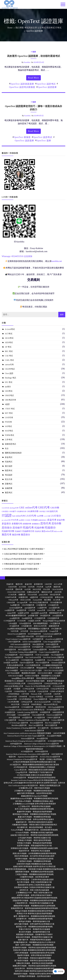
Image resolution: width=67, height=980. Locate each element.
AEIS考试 (9, 342)
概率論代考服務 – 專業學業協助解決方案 (34, 921)
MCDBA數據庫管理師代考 (16, 616)
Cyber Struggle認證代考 (52, 642)
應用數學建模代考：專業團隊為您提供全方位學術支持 (34, 942)
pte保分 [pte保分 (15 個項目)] (22, 520)
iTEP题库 (17, 689)
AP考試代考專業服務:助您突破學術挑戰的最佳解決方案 (34, 762)
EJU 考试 (9, 382)
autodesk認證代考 (16, 608)
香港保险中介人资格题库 (14, 681)
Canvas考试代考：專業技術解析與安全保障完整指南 (34, 770)
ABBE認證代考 (58, 712)
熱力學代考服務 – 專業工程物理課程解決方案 (34, 882)
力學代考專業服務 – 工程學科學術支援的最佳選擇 (34, 880)
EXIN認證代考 (38, 647)
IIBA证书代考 (55, 595)
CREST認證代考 (14, 642)
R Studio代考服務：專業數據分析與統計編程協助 (34, 833)
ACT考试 (9, 334)
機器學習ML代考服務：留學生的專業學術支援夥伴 (34, 819)
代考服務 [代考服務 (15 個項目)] (34, 520)
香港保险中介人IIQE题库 (51, 676)
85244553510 (18, 256)
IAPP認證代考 (38, 639)
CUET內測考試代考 (33, 665)
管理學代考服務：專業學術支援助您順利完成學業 (34, 859)
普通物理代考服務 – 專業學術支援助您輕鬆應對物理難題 (34, 948)
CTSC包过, (57, 702)
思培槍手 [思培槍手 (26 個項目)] (17, 528)
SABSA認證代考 (52, 644)
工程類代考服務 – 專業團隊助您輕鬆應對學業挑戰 (34, 874)
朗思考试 (9, 470)
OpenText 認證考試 (46, 84)
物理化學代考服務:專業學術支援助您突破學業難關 (34, 971)
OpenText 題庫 (44, 141)
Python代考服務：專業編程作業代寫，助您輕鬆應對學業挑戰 (34, 830)
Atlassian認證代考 (28, 738)
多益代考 (28, 584)
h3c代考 (28, 589)
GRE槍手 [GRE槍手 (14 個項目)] (13, 511)
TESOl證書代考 (56, 603)
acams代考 (41, 610)
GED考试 (9, 391)
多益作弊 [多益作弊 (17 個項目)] (61, 520)
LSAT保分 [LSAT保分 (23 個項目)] (56, 516)
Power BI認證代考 (40, 699)
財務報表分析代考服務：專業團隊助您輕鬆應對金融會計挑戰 (34, 848)
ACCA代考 (58, 584)
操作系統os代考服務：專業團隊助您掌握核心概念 (34, 801)
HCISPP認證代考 (34, 634)
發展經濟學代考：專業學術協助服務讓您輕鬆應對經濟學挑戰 (34, 908)
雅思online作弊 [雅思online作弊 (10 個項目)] (58, 531)
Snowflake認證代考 (12, 707)
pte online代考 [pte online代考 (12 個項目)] (6, 520)
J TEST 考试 (10, 409)
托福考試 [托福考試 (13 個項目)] (38, 531)
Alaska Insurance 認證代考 (34, 731)
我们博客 (48, 600)
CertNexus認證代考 (53, 647)
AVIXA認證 (11, 715)
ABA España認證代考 (56, 707)
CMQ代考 (25, 704)
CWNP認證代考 (27, 660)
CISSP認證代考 (53, 618)
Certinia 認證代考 (58, 720)
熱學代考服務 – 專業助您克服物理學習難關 (34, 958)
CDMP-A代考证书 (57, 691)
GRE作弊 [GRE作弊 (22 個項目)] (55, 508)
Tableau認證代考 (56, 699)
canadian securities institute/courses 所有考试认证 (27, 710)
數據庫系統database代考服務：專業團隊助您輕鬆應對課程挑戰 (34, 799)
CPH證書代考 (26, 626)
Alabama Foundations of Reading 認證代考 (34, 720)
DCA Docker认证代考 (43, 702)
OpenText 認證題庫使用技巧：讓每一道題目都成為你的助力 (33, 108)
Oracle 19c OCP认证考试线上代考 (38, 686)
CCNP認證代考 (9, 621)
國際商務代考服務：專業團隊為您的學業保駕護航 (34, 872)
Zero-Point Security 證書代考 (54, 657)
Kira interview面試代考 (39, 631)
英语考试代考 (41, 707)
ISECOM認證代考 (26, 655)
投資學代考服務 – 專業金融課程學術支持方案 (34, 846)
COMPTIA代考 (11, 597)
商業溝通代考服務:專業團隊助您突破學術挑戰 (46, 869)
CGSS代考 (48, 694)
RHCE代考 (37, 589)
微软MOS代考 (47, 592)
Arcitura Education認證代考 (50, 757)
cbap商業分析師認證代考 (17, 629)
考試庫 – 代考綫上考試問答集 (51, 759)
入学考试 (9, 440)
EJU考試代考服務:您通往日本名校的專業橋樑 (34, 775)
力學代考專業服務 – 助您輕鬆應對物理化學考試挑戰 (34, 953)
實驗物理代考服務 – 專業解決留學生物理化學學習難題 (34, 974)
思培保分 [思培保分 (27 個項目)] (7, 528)
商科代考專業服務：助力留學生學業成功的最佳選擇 (34, 856)
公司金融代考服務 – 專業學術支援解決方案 (34, 838)
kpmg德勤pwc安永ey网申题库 (23, 678)
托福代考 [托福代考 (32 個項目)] (28, 528)
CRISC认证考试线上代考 (14, 686)
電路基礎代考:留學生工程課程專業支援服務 (34, 885)
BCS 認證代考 (43, 728)
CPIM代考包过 (14, 694)
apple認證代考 (30, 608)
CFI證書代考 (41, 605)
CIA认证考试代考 (58, 689)
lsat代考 (48, 587)
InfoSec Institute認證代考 (32, 642)
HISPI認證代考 (10, 650)
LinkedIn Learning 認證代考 (27, 712)
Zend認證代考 (27, 618)
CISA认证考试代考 (35, 684)
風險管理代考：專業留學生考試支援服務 (34, 851)
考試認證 (9, 475)
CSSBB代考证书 (20, 691)
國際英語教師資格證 (13, 453)
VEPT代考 (15, 631)
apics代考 (61, 610)
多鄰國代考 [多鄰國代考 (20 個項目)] (17, 524)
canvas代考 (9, 365)
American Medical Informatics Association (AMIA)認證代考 (27, 754)
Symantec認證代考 (58, 663)
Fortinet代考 (37, 600)
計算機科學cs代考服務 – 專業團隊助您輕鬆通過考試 (34, 791)
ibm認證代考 (21, 610)
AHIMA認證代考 (41, 751)
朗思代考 (57, 587)
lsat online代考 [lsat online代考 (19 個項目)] (19, 516)
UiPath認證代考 (25, 623)
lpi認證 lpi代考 (23, 613)
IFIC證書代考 (56, 629)
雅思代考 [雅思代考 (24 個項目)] (7, 535)
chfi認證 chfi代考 (34, 621)
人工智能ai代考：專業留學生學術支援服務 (34, 806)
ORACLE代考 (26, 600)
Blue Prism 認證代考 (53, 723)
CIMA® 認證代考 (54, 718)
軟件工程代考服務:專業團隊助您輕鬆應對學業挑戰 (34, 809)
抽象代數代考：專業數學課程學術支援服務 (34, 940)
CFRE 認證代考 (10, 720)
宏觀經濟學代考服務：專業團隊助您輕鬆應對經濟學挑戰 (34, 901)
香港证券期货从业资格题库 (47, 678)
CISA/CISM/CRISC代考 (16, 592)
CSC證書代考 (55, 623)
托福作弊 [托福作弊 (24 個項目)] (39, 528)
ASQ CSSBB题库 (11, 670)
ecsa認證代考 (15, 618)
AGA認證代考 (39, 718)
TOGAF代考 (32, 595)
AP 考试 (8, 347)
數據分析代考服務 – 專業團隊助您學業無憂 (34, 817)
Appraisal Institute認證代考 (28, 757)
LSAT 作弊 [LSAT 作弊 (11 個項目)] (47, 516)
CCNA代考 (22, 621)
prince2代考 (43, 595)
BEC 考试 (9, 351)
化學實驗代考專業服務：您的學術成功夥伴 (34, 976)
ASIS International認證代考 (20, 644)
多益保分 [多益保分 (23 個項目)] (6, 524)
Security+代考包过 (36, 697)
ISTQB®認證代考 (53, 710)
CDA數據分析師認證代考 (52, 665)
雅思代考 (19, 584)
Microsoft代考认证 (51, 704)
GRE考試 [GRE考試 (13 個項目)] (42, 511)
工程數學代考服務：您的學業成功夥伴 (34, 877)
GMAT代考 (12, 587)
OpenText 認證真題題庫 (22, 84)
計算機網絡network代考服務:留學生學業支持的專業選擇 (34, 804)
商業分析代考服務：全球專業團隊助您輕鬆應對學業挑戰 (34, 853)
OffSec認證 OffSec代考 (25, 636)
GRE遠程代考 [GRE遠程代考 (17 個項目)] (52, 511)
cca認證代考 (42, 608)
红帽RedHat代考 (33, 592)
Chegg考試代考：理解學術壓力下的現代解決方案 (34, 772)
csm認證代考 (9, 610)
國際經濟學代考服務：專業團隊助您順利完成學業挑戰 (34, 906)
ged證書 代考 (33, 616)
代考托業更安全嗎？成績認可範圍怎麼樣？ (22, 569)
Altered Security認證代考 (17, 634)
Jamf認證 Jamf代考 (11, 663)
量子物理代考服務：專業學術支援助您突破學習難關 (34, 961)
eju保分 (8, 387)
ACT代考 (22, 587)
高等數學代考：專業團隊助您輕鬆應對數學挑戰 (34, 919)
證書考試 (9, 484)
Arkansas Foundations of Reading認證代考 (22, 759)
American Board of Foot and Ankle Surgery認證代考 (26, 736)
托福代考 (10, 584)
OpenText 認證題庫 (47, 87)
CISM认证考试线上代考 (53, 684)
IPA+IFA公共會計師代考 (39, 603)
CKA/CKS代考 (57, 589)
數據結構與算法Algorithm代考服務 (34, 796)
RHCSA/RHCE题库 (45, 673)
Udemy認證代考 (24, 715)
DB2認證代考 (45, 616)
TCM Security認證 (42, 655)
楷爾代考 (22, 595)
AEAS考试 (9, 338)
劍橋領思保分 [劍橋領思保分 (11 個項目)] (42, 520)
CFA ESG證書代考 (56, 668)
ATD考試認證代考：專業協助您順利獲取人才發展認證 (34, 767)
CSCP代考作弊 (13, 702)
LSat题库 (8, 689)
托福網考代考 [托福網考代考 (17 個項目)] (28, 531)
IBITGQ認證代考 (24, 650)
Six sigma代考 (22, 603)
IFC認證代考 (14, 626)
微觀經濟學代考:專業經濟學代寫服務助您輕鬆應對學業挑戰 (34, 898)
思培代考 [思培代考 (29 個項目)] (46, 523)
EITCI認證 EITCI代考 (44, 636)
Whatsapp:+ (7, 256)
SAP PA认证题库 (13, 673)
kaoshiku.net (57, 261)
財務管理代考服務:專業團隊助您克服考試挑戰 (34, 864)
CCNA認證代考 (27, 707)
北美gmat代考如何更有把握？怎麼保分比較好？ (24, 559)
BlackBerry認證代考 (19, 725)
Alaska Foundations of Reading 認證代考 (21, 728)
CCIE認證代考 (40, 618)
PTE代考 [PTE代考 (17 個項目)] (15, 520)
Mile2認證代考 (38, 644)
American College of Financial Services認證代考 (41, 744)
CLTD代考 (49, 697)
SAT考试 (8, 426)
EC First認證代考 (12, 660)
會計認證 (9, 466)
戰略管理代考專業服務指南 (16, 869)
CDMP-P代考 (12, 697)
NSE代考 (59, 697)
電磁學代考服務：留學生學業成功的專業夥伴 (34, 955)
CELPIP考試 (10, 369)
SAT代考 (31, 587)
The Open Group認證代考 (14, 657)
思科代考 (19, 589)
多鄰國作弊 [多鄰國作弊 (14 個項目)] (27, 524)
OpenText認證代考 (27, 663)
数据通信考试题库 (29, 673)
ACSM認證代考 (27, 751)
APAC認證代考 (14, 718)
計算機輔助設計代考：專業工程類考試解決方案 (34, 893)
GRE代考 (48, 584)
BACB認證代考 (57, 728)
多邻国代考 (38, 584)
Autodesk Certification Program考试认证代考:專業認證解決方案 (34, 780)
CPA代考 (32, 610)
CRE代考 (57, 694)
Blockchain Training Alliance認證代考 (23, 652)
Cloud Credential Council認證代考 (18, 639)
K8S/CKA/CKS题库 (16, 676)
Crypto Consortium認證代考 (49, 652)
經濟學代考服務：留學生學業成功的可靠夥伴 (34, 895)
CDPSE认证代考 (42, 689)
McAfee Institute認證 (57, 650)
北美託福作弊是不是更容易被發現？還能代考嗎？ (24, 554)
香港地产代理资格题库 (56, 681)
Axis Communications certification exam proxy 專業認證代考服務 (27, 733)
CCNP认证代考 (28, 689)
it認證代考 (34, 597)
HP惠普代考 (23, 597)
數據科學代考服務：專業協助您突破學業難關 (34, 812)
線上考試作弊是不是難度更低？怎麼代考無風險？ (24, 549)
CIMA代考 (11, 603)
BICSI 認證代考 (51, 725)
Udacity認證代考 (38, 715)
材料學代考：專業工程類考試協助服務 (34, 890)
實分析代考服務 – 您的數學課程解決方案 (34, 932)
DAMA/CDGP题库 (32, 676)
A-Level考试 (10, 329)
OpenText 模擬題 (22, 137)
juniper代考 (12, 613)
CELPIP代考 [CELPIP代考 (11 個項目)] (5, 508)
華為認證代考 (42, 668)
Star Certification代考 (33, 657)
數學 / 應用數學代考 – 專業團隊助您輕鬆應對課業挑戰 (34, 916)
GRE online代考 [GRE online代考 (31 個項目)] (28, 507)
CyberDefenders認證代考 (52, 634)
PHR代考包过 (36, 704)
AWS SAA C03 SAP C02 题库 (31, 670)
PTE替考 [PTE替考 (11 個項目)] (28, 520)
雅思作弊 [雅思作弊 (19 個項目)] (16, 535)
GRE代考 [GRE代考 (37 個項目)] (44, 507)
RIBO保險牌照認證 (40, 623)
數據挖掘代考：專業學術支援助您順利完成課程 (34, 822)
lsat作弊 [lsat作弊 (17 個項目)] (40, 516)
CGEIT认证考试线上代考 (16, 684)
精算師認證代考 (55, 613)
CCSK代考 (12, 595)
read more (33, 78)
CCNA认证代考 (59, 686)
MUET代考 (15, 704)
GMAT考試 (9, 395)
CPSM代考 (23, 697)
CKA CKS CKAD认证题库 (54, 670)
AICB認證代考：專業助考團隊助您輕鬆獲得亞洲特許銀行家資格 (34, 765)
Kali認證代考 (40, 660)
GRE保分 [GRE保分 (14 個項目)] (5, 511)
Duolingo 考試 (10, 378)
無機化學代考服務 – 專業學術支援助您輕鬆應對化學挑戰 (34, 966)
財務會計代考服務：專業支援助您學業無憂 (34, 840)
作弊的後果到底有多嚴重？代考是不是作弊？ (23, 564)
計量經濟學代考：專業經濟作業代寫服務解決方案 (34, 903)
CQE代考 (8, 691)
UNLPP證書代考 (28, 605)
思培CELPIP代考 (40, 626)
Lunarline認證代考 (40, 650)
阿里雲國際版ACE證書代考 (39, 629)
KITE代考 (24, 631)
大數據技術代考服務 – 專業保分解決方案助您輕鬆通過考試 (34, 825)
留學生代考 (59, 597)
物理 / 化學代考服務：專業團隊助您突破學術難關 (34, 945)
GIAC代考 (51, 610)
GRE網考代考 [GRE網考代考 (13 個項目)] (21, 511)
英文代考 (9, 479)
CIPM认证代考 (27, 702)
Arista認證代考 (42, 738)
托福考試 (9, 462)
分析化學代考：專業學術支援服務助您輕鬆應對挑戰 (34, 968)
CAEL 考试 (9, 360)
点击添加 (28, 256)
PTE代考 (8, 422)
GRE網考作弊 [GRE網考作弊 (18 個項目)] (33, 511)
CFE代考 (32, 691)
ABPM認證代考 (16, 744)
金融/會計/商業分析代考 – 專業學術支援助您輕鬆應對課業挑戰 (34, 835)
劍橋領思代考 (54, 626)
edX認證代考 (27, 718)
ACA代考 (57, 600)
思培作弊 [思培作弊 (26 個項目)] (56, 524)
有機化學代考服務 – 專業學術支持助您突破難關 (34, 963)
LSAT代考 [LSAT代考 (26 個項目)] (31, 516)
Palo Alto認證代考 (43, 663)
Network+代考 (36, 694)
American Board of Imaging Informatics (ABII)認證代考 (25, 741)
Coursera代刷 (12, 699)
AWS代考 (58, 592)
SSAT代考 (10, 589)
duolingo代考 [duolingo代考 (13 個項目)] (14, 508)
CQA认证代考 (43, 691)
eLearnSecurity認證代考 (54, 639)
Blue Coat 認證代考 (36, 725)
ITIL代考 (46, 589)
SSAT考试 (9, 431)
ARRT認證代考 (57, 754)
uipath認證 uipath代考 (39, 613)
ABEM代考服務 (59, 733)
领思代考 (12, 757)
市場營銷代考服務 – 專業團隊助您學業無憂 (34, 861)
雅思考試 (9, 493)
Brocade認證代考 (37, 723)
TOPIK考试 (9, 435)
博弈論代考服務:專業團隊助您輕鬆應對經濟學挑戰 (34, 911)
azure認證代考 (54, 608)
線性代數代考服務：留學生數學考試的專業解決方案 (34, 924)
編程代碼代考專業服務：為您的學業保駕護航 (34, 793)
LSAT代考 (9, 418)
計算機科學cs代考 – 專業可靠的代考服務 (34, 788)
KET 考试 (9, 413)
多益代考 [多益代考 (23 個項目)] (52, 520)
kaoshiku (27, 62)
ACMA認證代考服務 (56, 741)
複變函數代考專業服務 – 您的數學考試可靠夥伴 (34, 934)
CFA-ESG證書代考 (27, 668)
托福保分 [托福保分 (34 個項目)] (50, 528)
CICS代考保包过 (25, 699)
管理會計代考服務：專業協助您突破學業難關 (34, 843)
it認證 (33, 52)
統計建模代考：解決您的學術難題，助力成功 (34, 827)
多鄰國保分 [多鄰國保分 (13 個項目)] (36, 524)
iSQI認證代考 (10, 712)
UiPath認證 (13, 623)
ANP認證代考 (45, 712)
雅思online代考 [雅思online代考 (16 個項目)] (48, 531)
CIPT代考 (25, 694)
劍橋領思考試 (10, 444)
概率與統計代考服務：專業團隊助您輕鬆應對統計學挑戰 (34, 814)
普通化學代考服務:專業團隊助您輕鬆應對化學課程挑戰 (34, 950)
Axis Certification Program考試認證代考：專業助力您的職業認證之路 (34, 786)
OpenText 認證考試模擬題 (22, 87)
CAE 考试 (9, 356)
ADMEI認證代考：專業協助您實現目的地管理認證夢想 (34, 778)
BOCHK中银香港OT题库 (35, 681)
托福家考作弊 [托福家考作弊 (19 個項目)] (8, 531)
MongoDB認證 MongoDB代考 (54, 621)
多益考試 (9, 457)
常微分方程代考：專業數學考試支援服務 (34, 929)
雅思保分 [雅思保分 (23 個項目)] (26, 535)
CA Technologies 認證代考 (18, 723)
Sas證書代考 (15, 605)
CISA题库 (58, 673)
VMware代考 (13, 600)
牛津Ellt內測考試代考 (15, 665)
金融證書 (9, 488)
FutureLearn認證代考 (54, 715)
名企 (7, 448)
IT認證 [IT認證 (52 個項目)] (7, 515)
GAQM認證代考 (11, 655)
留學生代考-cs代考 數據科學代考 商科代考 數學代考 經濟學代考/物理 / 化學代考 (34, 783)
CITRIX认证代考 (46, 597)
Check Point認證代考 (55, 660)
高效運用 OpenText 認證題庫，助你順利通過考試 (33, 56)
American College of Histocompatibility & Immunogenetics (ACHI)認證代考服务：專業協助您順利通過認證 (34, 748)
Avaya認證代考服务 (54, 736)
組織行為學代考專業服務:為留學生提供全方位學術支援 (34, 866)
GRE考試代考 (10, 400)
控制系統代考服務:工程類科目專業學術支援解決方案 (34, 887)
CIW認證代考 (53, 605)
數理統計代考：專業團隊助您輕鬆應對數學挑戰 (34, 927)
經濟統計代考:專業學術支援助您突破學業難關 (34, 914)
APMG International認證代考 (19, 647)
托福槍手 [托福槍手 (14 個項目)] (18, 531)
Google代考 (54, 631)
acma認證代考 (58, 616)
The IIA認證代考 (57, 655)
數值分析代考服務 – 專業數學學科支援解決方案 (34, 937)
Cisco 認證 (9, 373)
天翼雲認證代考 (12, 668)
